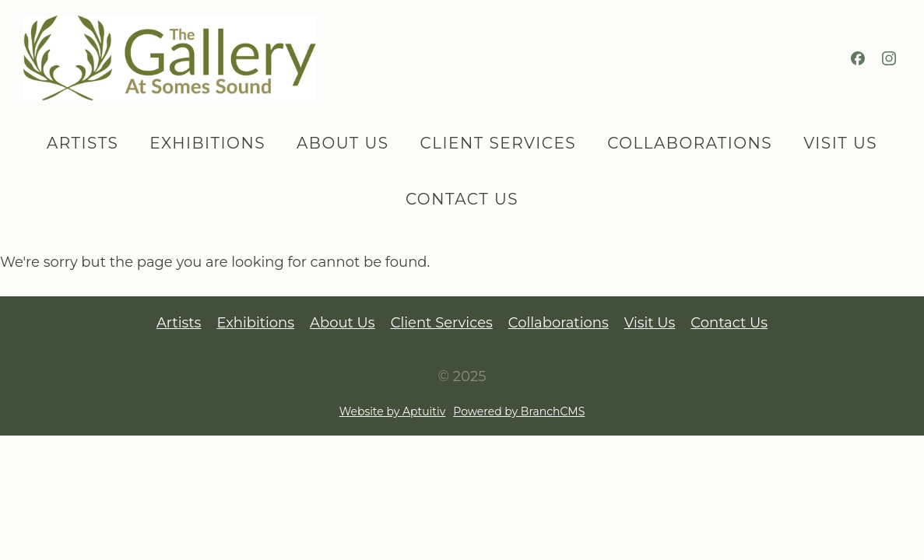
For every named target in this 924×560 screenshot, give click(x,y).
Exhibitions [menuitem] (207, 143)
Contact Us (729, 323)
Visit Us (650, 323)
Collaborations (559, 323)
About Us (343, 323)
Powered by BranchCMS (519, 411)
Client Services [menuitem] (499, 143)
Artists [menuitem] (83, 143)
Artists (179, 323)
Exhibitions (255, 323)
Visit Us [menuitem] (840, 143)
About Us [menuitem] (343, 143)
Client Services (442, 323)
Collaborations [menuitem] (690, 143)
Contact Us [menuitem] (462, 199)
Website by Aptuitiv (393, 411)
